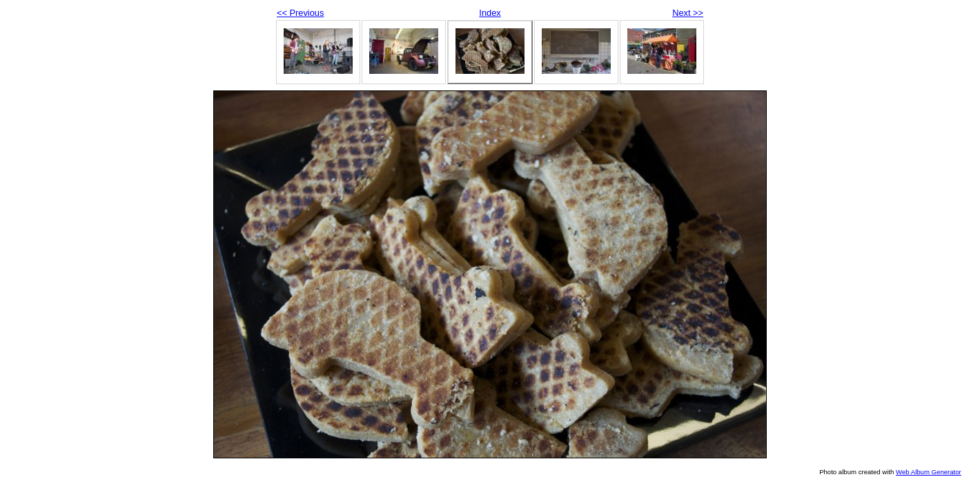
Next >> (688, 13)
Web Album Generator (929, 472)
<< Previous (300, 13)
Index (490, 13)
